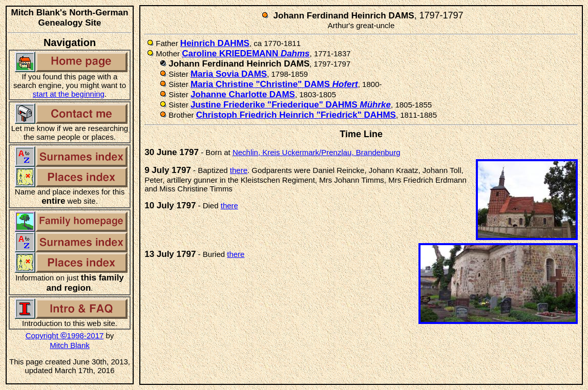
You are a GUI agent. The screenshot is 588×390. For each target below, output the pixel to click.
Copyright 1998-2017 (65, 335)
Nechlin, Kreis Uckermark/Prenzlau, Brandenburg (317, 152)
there (239, 170)
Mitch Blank (70, 345)
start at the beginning (69, 94)
